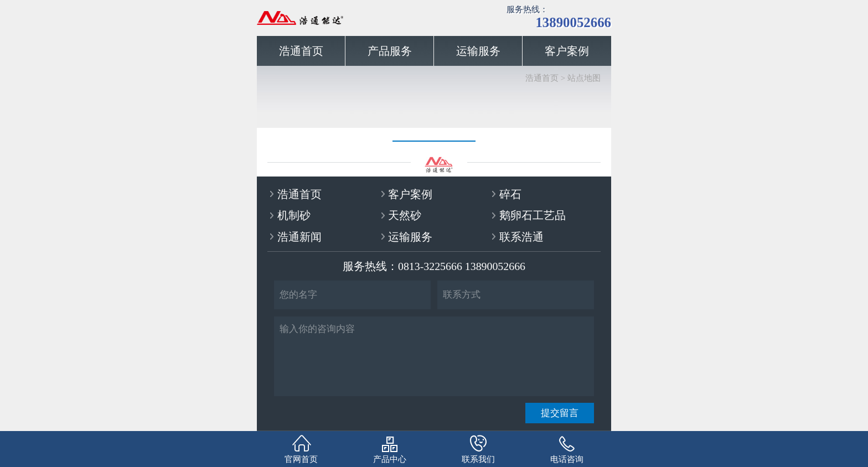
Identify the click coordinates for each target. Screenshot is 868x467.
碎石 (510, 194)
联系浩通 (521, 237)
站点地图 (584, 78)
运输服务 (478, 51)
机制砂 (294, 215)
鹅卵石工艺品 (533, 215)
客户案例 (567, 51)
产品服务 (390, 51)
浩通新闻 (299, 237)
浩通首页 (301, 51)
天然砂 (405, 215)
